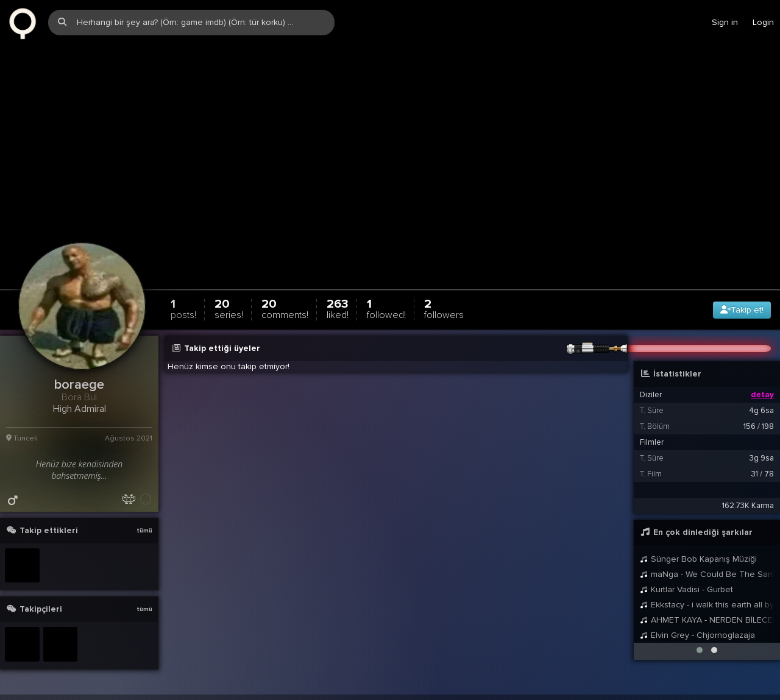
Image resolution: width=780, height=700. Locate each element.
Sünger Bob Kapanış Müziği (698, 548)
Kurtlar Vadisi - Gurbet (686, 578)
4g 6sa (761, 400)
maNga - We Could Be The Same (707, 563)
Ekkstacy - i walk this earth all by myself (707, 594)
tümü (144, 520)
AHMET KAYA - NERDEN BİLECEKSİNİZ (707, 609)
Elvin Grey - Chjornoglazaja (697, 624)
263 (338, 298)
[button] (700, 639)
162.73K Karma (748, 495)
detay (762, 384)
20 (229, 298)
